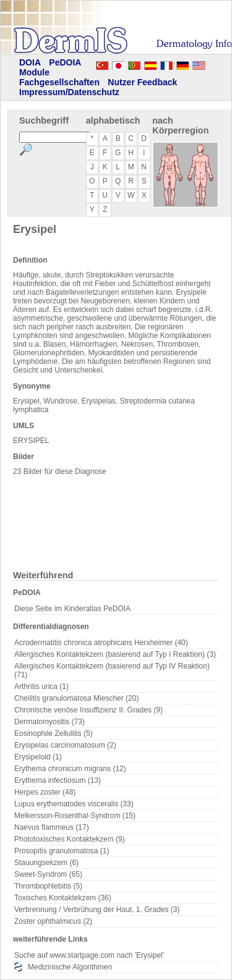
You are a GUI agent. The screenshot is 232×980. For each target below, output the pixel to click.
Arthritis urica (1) (41, 686)
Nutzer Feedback (142, 82)
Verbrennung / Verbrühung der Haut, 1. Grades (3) (97, 910)
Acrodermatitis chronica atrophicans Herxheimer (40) (101, 643)
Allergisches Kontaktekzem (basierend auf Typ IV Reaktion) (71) (112, 670)
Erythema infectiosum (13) (58, 780)
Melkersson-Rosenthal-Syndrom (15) (75, 816)
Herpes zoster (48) (45, 792)
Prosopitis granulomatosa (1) (62, 851)
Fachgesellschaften (59, 82)
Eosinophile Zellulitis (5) (54, 733)
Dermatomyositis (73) (49, 722)
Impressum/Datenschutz (69, 92)
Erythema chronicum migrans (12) (70, 769)
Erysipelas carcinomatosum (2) (65, 745)
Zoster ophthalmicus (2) (53, 921)
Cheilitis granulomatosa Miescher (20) (76, 698)
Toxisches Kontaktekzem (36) (63, 898)
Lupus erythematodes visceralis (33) (74, 804)
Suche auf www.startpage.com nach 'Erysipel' (89, 955)
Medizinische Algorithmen (70, 967)
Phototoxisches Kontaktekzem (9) (70, 839)
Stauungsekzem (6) (46, 863)
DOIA (30, 62)
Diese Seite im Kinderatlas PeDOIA (72, 609)
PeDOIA (65, 62)
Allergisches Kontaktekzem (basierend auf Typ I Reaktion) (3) (115, 654)
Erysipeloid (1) (38, 757)
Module (34, 72)
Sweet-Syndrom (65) (48, 874)
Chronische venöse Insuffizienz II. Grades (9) (88, 710)
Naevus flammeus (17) (52, 827)
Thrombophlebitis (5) (48, 886)
